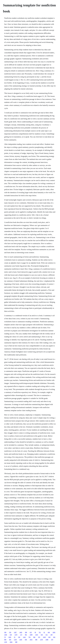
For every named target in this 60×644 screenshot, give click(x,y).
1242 (24, 637)
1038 (44, 637)
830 (26, 640)
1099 (31, 635)
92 (44, 632)
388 (26, 632)
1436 (6, 635)
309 (5, 632)
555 (39, 637)
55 (15, 637)
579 (52, 640)
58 (35, 632)
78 (5, 637)
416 (42, 635)
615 (31, 632)
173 (21, 635)
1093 (54, 632)
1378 (41, 640)
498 (36, 640)
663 (49, 637)
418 (11, 635)
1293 (21, 640)
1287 (15, 632)
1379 (16, 635)
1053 (31, 640)
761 (40, 632)
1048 (47, 640)
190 (51, 635)
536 (19, 637)
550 (10, 632)
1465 (21, 632)
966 (34, 637)
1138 (15, 640)
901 (26, 635)
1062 (11, 642)
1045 (10, 637)
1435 (37, 635)
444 (49, 632)
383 (10, 640)
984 (5, 640)
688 (16, 642)
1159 (6, 642)
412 (47, 635)
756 (29, 637)
